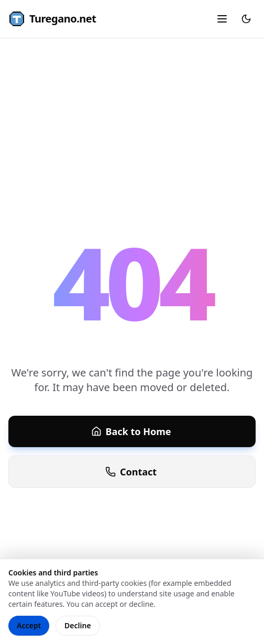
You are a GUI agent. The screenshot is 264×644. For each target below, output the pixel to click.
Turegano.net (52, 19)
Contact (131, 472)
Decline (78, 625)
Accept (29, 625)
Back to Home (131, 431)
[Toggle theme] (246, 19)
